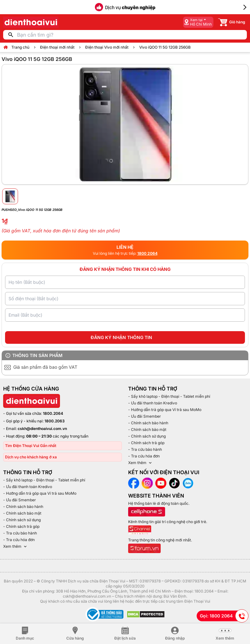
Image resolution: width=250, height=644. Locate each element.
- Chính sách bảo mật (147, 429)
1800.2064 (53, 413)
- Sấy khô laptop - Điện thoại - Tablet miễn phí (169, 396)
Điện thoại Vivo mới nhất (107, 47)
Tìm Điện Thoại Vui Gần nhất (31, 446)
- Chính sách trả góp (146, 443)
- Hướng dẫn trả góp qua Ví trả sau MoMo (165, 410)
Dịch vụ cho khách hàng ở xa (31, 457)
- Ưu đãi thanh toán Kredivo (153, 403)
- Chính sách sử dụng (147, 436)
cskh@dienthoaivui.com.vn (42, 429)
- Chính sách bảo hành (148, 423)
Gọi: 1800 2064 (224, 616)
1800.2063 (55, 421)
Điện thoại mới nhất (57, 47)
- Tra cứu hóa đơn (144, 456)
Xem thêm (140, 463)
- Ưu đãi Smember (145, 416)
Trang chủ (20, 47)
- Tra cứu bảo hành (145, 449)
